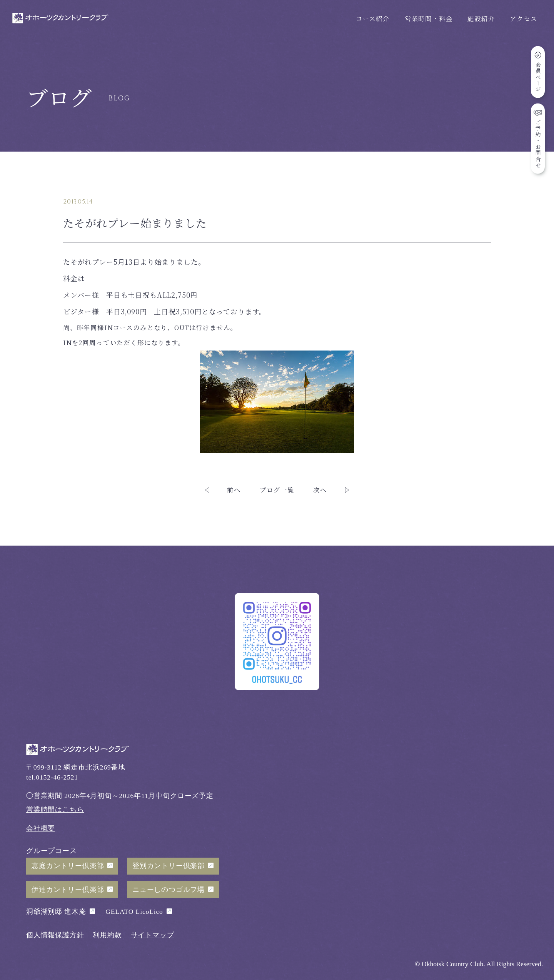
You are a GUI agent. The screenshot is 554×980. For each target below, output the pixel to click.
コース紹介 (373, 18)
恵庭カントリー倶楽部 (68, 866)
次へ (320, 490)
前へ (234, 490)
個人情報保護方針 (55, 935)
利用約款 (107, 935)
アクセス (523, 18)
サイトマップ (153, 935)
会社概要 (41, 828)
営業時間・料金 (429, 18)
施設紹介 (481, 18)
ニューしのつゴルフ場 (169, 890)
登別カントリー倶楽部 (169, 866)
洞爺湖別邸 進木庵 (56, 912)
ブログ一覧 (277, 490)
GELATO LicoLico (134, 912)
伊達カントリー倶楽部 (68, 890)
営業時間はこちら (55, 810)
